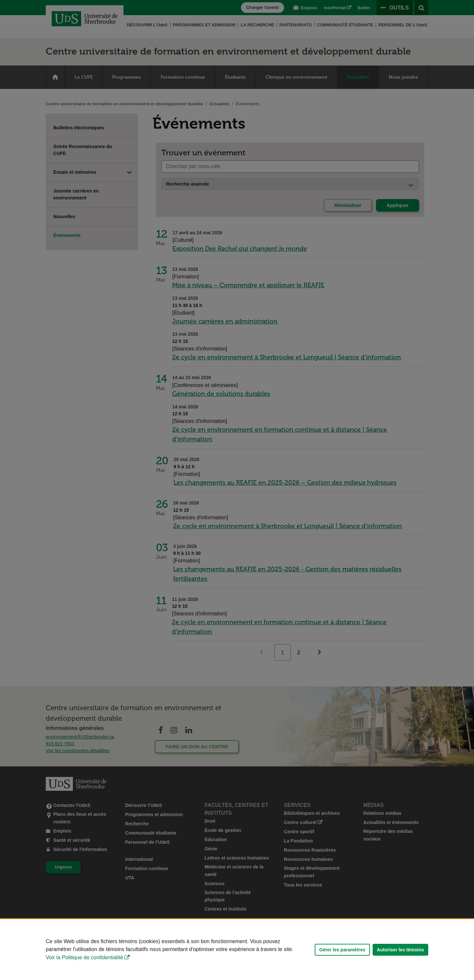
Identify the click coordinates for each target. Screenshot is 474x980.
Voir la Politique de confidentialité (84, 957)
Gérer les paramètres (342, 950)
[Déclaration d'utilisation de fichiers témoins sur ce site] (237, 950)
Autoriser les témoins (400, 950)
